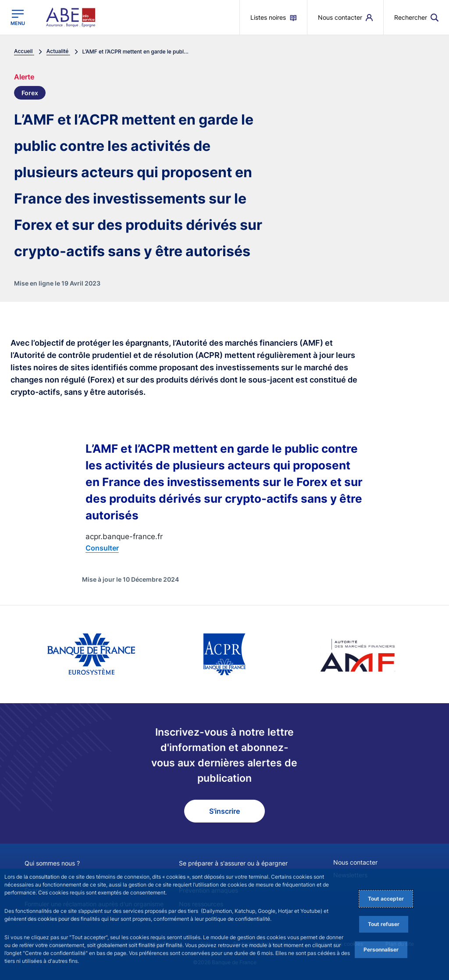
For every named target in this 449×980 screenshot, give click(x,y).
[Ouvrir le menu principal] (18, 18)
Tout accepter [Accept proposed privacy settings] (386, 899)
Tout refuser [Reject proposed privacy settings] (384, 924)
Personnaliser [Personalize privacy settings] (381, 950)
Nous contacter (355, 862)
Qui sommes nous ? (52, 863)
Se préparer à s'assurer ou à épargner (233, 863)
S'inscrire (224, 811)
